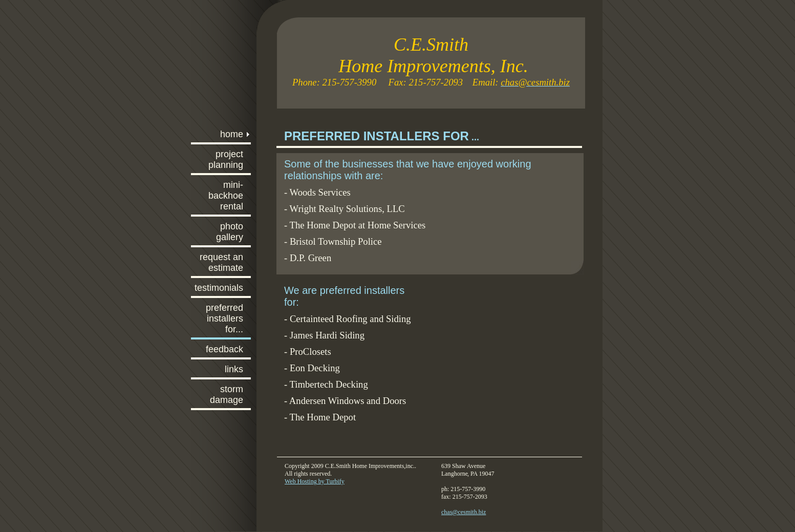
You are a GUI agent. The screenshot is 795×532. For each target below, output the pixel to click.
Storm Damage (227, 395)
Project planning (226, 159)
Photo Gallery (230, 232)
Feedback (224, 349)
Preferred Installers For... (224, 318)
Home (232, 134)
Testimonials (219, 288)
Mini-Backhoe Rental (226, 196)
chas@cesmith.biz (464, 512)
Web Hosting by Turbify (315, 481)
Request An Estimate (221, 262)
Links (234, 369)
